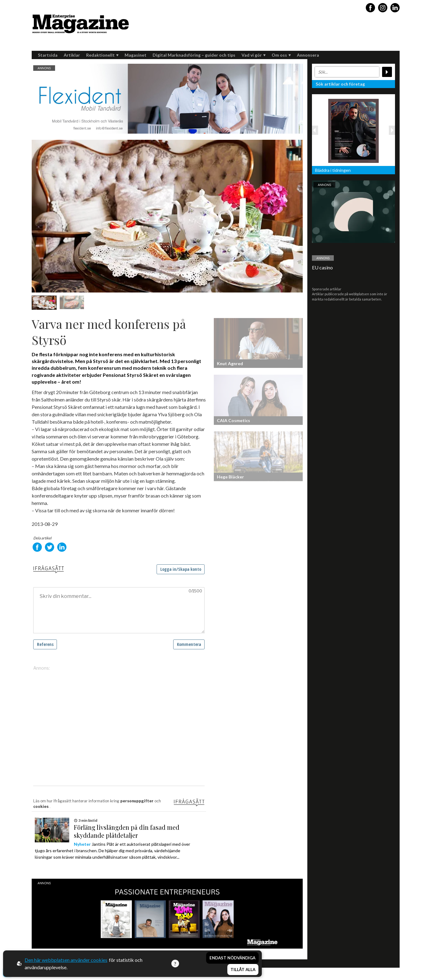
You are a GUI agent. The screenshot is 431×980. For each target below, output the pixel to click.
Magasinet (136, 55)
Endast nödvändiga (232, 958)
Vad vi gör (253, 55)
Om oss (281, 55)
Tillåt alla (243, 970)
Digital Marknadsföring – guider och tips (194, 55)
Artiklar (72, 55)
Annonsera (308, 55)
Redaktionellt (102, 55)
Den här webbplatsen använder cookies (66, 960)
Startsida (48, 55)
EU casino (322, 267)
